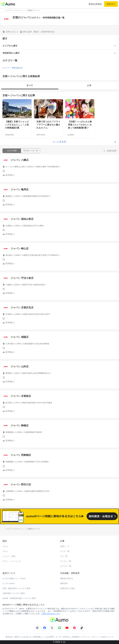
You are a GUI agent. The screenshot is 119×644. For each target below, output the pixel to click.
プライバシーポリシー (90, 637)
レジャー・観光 (9, 556)
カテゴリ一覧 (66, 566)
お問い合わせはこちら (51, 614)
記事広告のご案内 (68, 588)
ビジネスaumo (9, 583)
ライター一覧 (66, 561)
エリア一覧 (65, 551)
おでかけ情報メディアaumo (14, 579)
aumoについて (107, 637)
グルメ (5, 551)
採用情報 (37, 637)
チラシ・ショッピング (12, 561)
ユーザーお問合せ (63, 637)
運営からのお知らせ (23, 637)
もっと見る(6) (59, 142)
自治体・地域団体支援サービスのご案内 (19, 598)
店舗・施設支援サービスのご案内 (16, 588)
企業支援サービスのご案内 (14, 593)
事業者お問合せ (67, 579)
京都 (5, 95)
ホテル (5, 546)
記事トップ (65, 546)
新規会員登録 (95, 4)
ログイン (111, 4)
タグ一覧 (64, 556)
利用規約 (76, 637)
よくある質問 (48, 637)
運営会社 (9, 637)
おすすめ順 (12, 151)
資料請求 (64, 583)
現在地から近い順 (31, 151)
